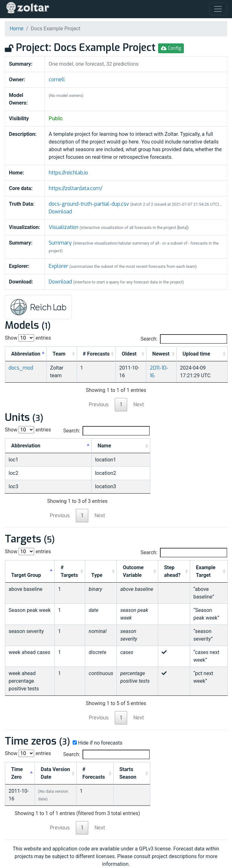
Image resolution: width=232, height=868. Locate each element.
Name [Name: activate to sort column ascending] (104, 446)
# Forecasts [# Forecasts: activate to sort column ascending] (94, 773)
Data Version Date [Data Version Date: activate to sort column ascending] (55, 773)
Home (17, 29)
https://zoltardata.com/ (76, 188)
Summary (60, 243)
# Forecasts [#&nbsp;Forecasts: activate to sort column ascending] (96, 354)
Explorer (58, 266)
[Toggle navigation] (218, 9)
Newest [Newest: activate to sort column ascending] (161, 354)
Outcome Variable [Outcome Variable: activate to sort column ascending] (133, 571)
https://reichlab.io (68, 173)
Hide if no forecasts (97, 743)
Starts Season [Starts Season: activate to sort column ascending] (128, 773)
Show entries (28, 338)
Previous (99, 405)
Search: (184, 339)
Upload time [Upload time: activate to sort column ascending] (196, 354)
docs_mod (21, 368)
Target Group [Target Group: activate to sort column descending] (26, 575)
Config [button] (171, 48)
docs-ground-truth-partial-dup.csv (90, 204)
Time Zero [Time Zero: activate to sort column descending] (17, 773)
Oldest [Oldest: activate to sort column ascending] (129, 354)
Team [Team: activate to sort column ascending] (59, 354)
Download (60, 212)
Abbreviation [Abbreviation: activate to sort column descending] (26, 354)
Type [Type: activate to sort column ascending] (97, 575)
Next (139, 405)
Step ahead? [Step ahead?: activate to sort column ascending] (172, 571)
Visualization (64, 227)
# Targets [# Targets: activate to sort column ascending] (69, 571)
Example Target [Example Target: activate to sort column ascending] (206, 571)
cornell (57, 80)
